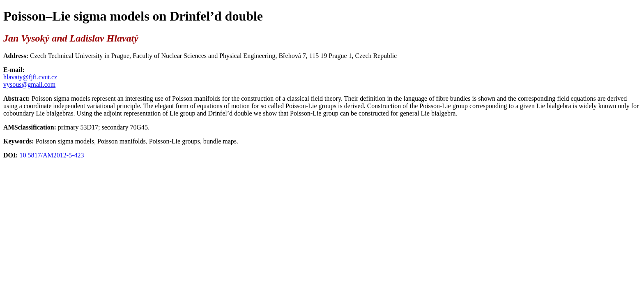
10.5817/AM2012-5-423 (52, 155)
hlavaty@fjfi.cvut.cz (30, 77)
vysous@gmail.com (29, 84)
